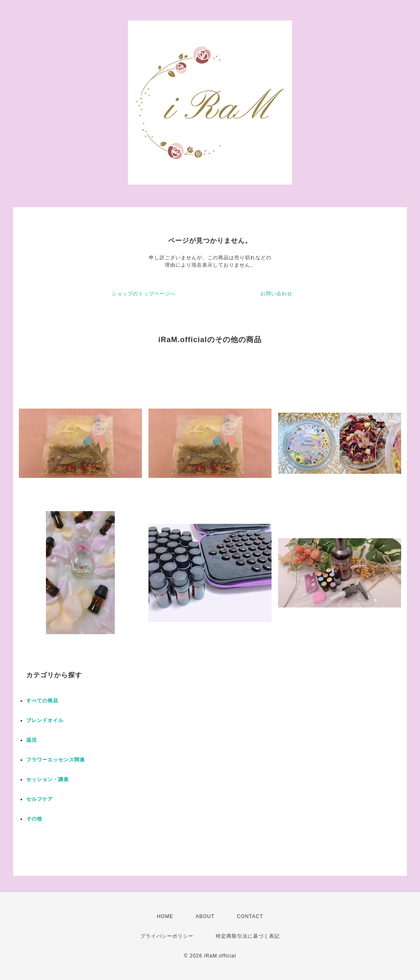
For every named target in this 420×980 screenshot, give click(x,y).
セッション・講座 (48, 779)
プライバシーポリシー (167, 936)
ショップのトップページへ (144, 294)
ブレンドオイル (45, 720)
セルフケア (40, 799)
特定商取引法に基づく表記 (248, 936)
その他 (34, 819)
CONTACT (250, 916)
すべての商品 (42, 701)
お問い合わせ (276, 294)
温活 (32, 740)
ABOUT (205, 916)
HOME (165, 916)
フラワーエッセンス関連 (56, 760)
